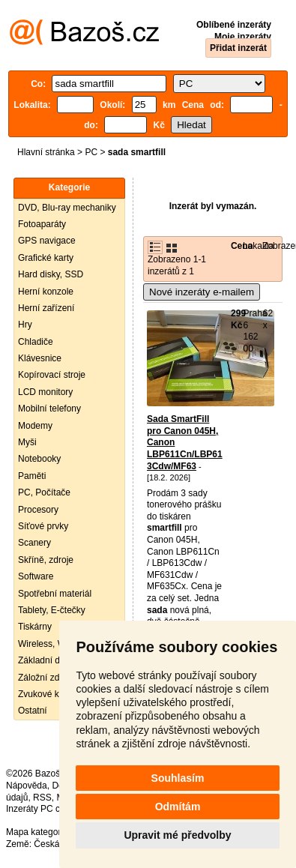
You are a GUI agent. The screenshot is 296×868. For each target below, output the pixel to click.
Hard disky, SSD (51, 274)
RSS (42, 798)
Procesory (38, 510)
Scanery (34, 543)
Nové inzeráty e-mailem (202, 292)
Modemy (35, 426)
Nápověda (27, 786)
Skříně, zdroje (46, 560)
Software (36, 576)
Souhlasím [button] (178, 778)
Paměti (32, 476)
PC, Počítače (44, 492)
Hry (25, 325)
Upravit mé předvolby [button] (177, 835)
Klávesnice (40, 358)
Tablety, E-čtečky (52, 610)
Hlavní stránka (46, 152)
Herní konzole (46, 292)
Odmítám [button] (178, 807)
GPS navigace (47, 241)
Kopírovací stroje (52, 375)
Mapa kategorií (36, 832)
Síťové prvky (43, 526)
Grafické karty (46, 258)
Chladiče (36, 342)
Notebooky (39, 459)
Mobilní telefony (49, 409)
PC (91, 152)
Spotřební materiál (55, 594)
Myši (27, 442)
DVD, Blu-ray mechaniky (67, 208)
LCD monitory (45, 392)
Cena (242, 246)
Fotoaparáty (42, 224)
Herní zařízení (46, 308)
